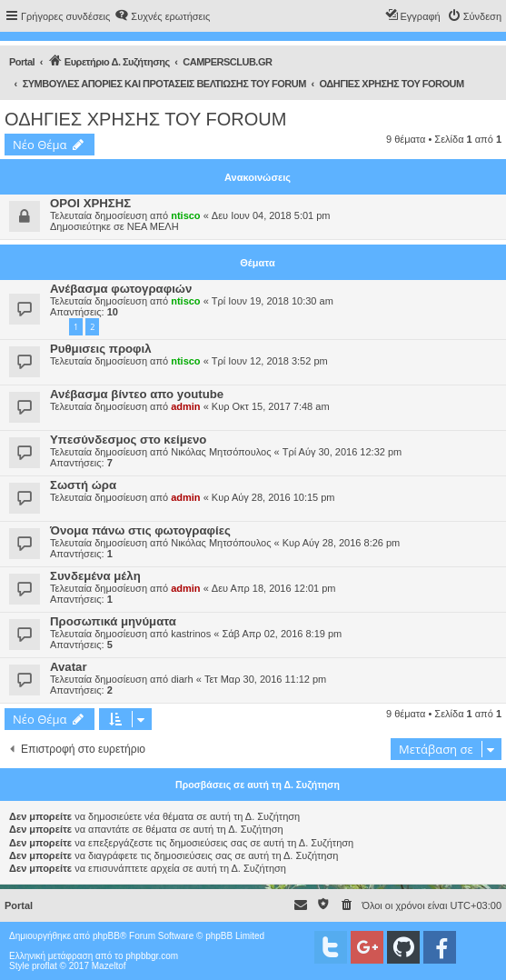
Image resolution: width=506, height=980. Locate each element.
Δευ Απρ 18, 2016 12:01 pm (274, 588)
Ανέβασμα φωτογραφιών (121, 289)
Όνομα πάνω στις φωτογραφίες (140, 530)
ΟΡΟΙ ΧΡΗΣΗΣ (90, 203)
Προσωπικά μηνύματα (113, 621)
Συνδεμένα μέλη (95, 576)
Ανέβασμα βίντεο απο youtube (137, 394)
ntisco (185, 215)
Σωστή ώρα (83, 485)
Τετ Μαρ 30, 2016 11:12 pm (265, 679)
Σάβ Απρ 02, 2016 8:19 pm (282, 634)
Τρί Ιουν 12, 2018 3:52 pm (270, 361)
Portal (22, 62)
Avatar (69, 667)
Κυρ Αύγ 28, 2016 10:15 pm (273, 497)
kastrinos (191, 634)
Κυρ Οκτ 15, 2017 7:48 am (271, 406)
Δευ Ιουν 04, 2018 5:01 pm (271, 215)
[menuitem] (162, 16)
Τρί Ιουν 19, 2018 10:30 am (273, 301)
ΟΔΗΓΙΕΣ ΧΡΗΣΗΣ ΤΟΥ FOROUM (145, 119)
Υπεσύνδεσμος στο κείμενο (128, 440)
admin (185, 406)
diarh (182, 679)
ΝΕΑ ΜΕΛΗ (153, 226)
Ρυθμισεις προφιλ (101, 349)
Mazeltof (109, 966)
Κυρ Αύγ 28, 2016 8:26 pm (342, 543)
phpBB (106, 936)
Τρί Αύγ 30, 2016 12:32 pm (342, 452)
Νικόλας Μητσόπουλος (221, 452)
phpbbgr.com (152, 956)
